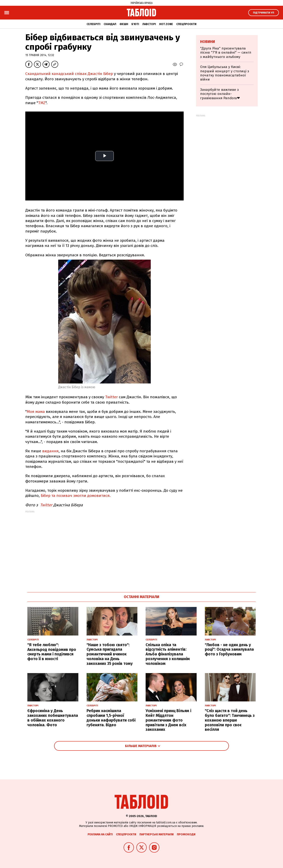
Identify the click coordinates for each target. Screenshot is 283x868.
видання (50, 451)
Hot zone (166, 24)
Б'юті (135, 24)
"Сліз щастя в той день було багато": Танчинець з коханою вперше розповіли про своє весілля (230, 720)
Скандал (110, 24)
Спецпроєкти (186, 24)
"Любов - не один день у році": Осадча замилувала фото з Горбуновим (229, 650)
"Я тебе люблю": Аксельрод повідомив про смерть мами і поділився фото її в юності (52, 652)
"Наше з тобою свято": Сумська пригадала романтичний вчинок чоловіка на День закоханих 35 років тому (110, 654)
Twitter (111, 397)
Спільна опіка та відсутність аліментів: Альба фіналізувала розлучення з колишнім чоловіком (168, 654)
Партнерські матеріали (157, 834)
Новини (208, 42)
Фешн (124, 24)
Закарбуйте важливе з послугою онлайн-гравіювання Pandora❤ (220, 94)
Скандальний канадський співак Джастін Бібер (69, 74)
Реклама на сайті (100, 834)
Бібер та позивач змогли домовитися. (76, 496)
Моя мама (36, 412)
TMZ (42, 103)
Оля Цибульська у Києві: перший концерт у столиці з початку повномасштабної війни (225, 73)
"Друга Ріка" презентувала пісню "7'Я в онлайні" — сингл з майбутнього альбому (226, 53)
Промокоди (186, 834)
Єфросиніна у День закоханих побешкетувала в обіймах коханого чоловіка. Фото (53, 718)
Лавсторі (149, 24)
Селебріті (93, 24)
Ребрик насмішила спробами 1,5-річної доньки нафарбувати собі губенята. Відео (111, 718)
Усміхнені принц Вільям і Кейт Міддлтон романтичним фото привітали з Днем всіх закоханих (168, 720)
